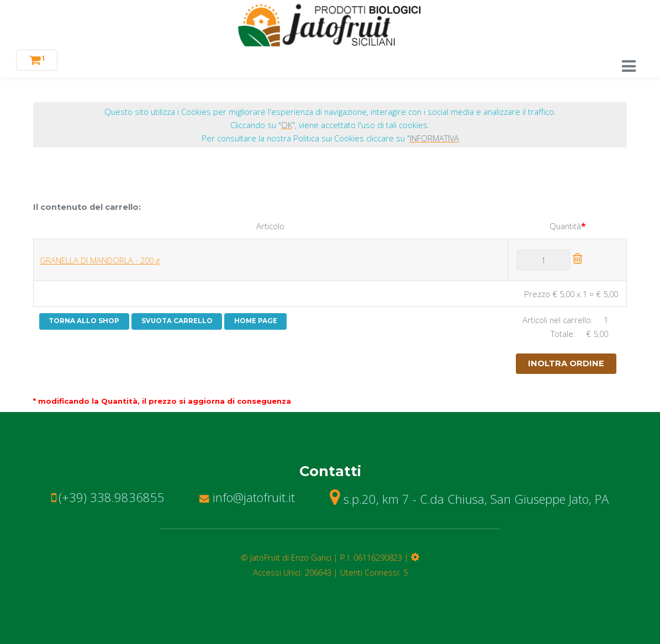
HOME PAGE (256, 321)
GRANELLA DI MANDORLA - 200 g (100, 260)
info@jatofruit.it (247, 497)
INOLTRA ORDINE (566, 363)
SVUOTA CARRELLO (177, 321)
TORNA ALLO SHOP (84, 321)
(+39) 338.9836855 (112, 497)
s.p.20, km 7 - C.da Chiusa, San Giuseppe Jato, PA (469, 499)
